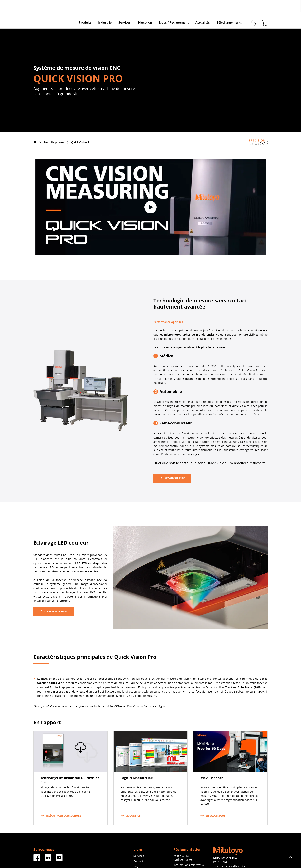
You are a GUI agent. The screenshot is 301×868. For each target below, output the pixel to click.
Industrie (105, 22)
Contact (234, 8)
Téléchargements (229, 22)
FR (35, 142)
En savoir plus (213, 816)
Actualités (203, 22)
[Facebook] (37, 859)
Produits (85, 22)
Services (124, 22)
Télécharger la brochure (61, 816)
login (264, 8)
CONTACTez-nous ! (56, 611)
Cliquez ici (130, 816)
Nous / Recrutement (174, 22)
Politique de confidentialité (183, 858)
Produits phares (54, 142)
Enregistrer (250, 8)
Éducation (145, 22)
